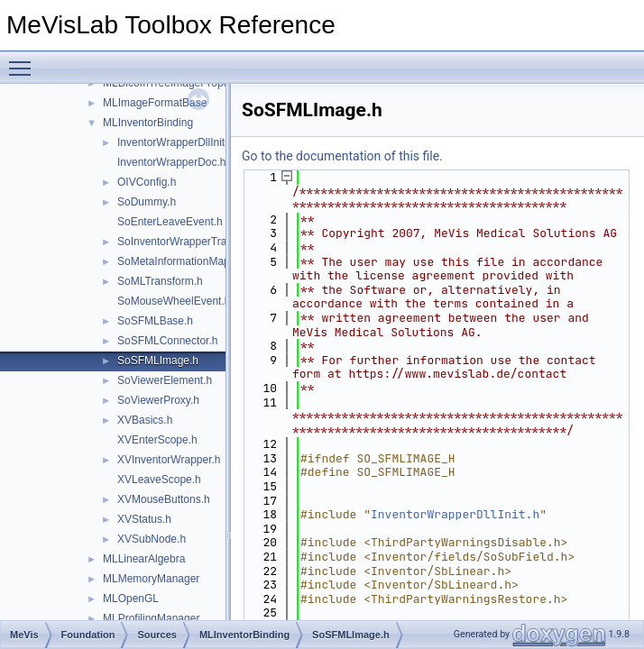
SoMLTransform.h (160, 281)
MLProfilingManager (151, 618)
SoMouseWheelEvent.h (174, 301)
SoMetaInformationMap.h (178, 261)
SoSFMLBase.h (155, 321)
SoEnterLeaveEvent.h (170, 222)
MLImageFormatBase (155, 103)
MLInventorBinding (148, 123)
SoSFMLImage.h (158, 361)
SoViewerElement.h (165, 380)
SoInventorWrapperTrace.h (182, 242)
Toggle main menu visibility (24, 60)
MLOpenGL (131, 599)
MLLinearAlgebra (144, 559)
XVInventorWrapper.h (169, 460)
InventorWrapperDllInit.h (175, 142)
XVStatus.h (144, 519)
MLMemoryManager (151, 579)
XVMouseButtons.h (164, 499)
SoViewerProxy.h (158, 400)
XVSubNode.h (152, 539)
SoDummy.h (147, 202)
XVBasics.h (145, 420)
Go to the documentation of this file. (342, 156)
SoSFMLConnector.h (167, 341)
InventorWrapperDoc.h (172, 162)
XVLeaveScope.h (159, 480)
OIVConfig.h (147, 182)
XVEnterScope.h (157, 440)
